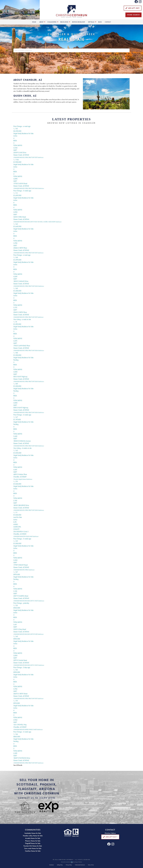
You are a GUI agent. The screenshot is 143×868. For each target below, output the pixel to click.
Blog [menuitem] (100, 22)
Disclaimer (52, 865)
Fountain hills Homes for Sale (33, 846)
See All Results (18, 765)
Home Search (133, 15)
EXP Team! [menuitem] (91, 22)
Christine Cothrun (66, 860)
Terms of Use (91, 865)
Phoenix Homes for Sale (33, 841)
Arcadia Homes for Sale (33, 838)
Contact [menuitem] (108, 22)
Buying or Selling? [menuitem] (79, 22)
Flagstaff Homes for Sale (33, 843)
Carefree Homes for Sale (33, 851)
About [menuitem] (41, 22)
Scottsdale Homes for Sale (33, 833)
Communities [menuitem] (52, 22)
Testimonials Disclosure (80, 865)
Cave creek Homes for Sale (33, 848)
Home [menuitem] (34, 22)
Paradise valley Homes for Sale (33, 836)
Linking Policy (60, 865)
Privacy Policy (69, 865)
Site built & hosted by (71, 862)
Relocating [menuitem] (64, 22)
